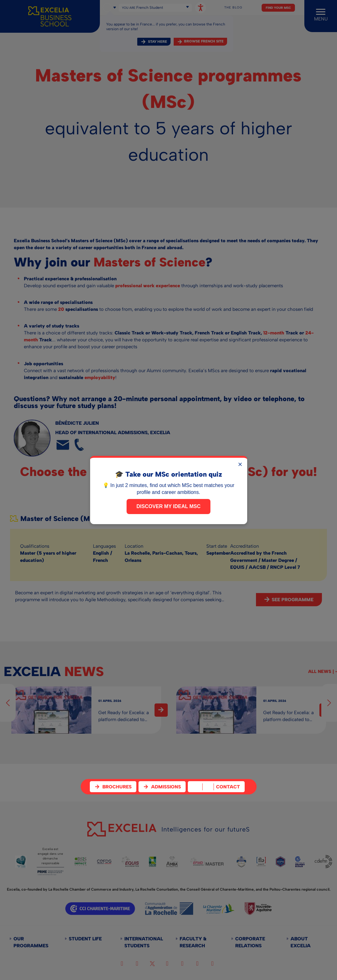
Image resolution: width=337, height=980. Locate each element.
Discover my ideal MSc (169, 506)
